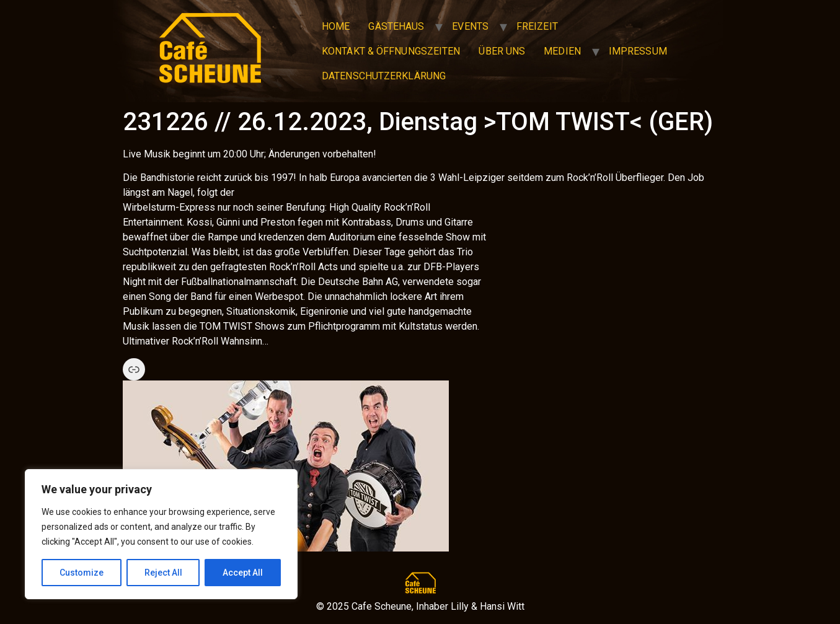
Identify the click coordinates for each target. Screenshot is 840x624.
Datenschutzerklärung (384, 76)
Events (470, 26)
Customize (82, 573)
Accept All (243, 573)
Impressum (638, 51)
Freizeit (537, 26)
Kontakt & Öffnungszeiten (391, 51)
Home (336, 26)
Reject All (163, 573)
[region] (161, 534)
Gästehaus (396, 26)
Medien (562, 51)
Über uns (502, 51)
